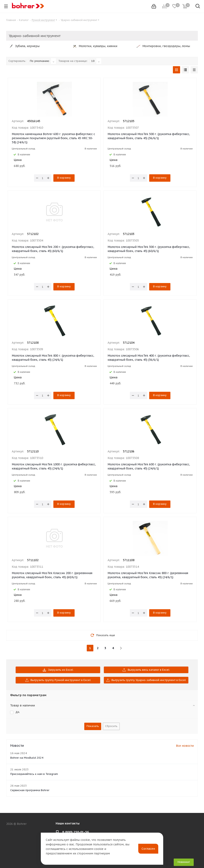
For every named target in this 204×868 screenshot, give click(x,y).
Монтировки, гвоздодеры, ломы (163, 46)
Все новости (185, 746)
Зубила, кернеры (24, 46)
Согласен (148, 849)
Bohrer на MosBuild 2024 (27, 758)
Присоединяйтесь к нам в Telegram (34, 774)
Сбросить (111, 726)
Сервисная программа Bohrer (30, 790)
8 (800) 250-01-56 (76, 832)
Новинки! (184, 862)
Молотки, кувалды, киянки (95, 46)
